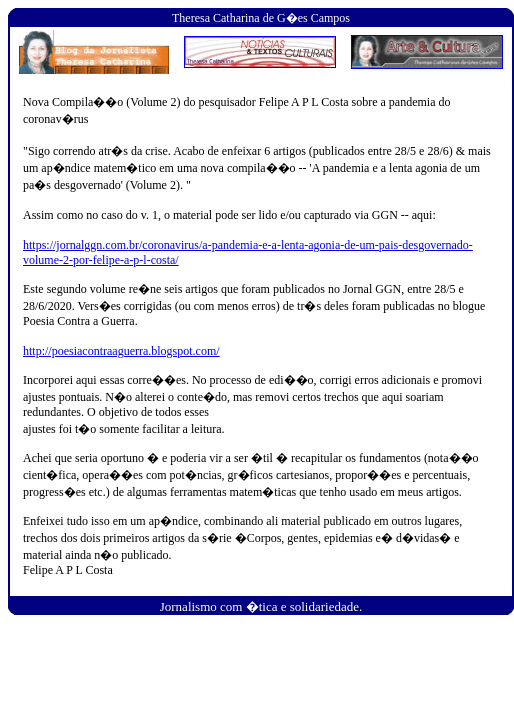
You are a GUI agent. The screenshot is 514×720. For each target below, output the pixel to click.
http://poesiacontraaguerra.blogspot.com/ (121, 351)
